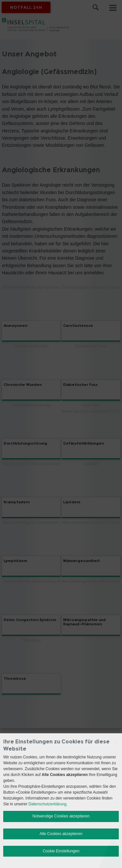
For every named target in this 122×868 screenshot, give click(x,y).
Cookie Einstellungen (61, 851)
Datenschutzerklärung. (48, 804)
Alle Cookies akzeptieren (61, 834)
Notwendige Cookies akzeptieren (61, 816)
